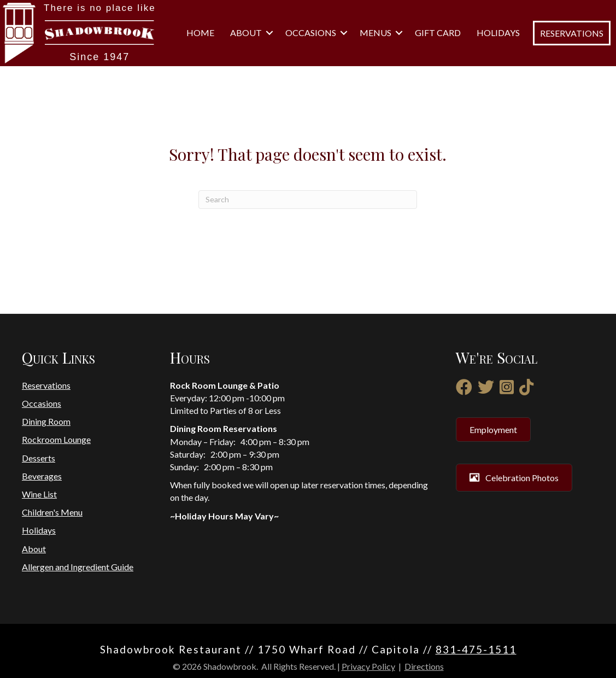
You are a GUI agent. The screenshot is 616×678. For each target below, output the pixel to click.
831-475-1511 (476, 649)
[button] (269, 33)
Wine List (39, 494)
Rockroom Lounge (56, 439)
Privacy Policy (368, 666)
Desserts (39, 458)
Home (200, 33)
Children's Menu (52, 512)
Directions (424, 666)
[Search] (308, 200)
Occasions (311, 33)
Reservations (46, 385)
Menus (376, 33)
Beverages (42, 476)
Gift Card (438, 33)
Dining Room (46, 421)
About (246, 33)
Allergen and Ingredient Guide (78, 567)
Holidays (498, 33)
